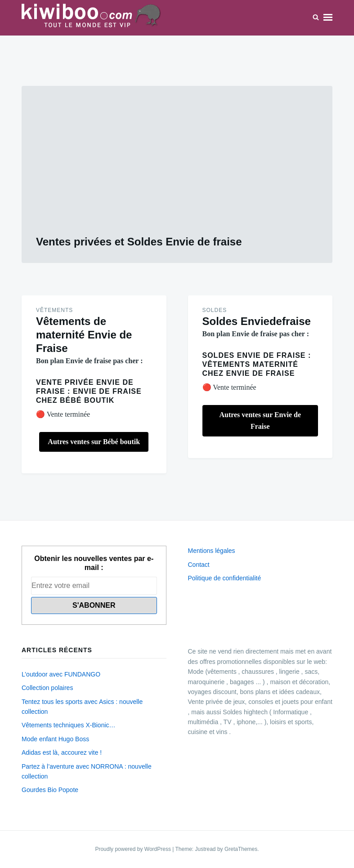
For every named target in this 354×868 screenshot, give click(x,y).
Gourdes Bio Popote (50, 790)
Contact (199, 565)
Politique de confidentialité (225, 578)
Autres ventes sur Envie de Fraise (260, 421)
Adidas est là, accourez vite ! (62, 752)
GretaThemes (241, 849)
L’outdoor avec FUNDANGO (61, 674)
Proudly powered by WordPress (134, 849)
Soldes (215, 310)
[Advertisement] (177, 168)
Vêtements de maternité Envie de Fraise (84, 335)
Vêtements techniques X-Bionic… (69, 725)
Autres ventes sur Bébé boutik (94, 442)
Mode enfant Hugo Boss (55, 739)
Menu (328, 18)
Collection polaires (47, 688)
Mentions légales (212, 551)
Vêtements (54, 310)
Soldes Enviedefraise (257, 321)
